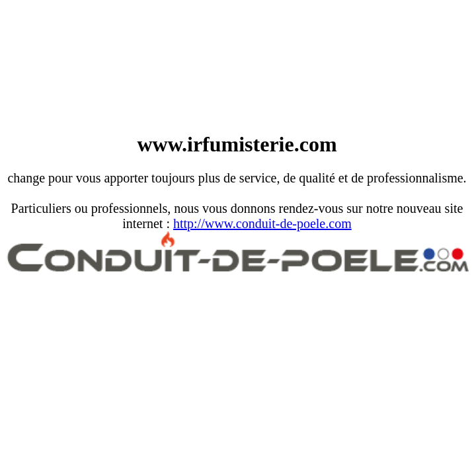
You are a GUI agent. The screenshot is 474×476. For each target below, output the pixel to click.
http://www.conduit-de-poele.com (262, 223)
